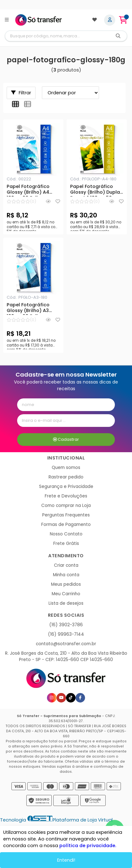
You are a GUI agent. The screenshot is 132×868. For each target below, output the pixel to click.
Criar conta (66, 565)
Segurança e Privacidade (66, 487)
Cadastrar (66, 439)
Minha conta (66, 575)
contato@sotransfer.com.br (66, 644)
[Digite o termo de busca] (57, 36)
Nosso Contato (66, 534)
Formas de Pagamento (66, 525)
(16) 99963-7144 (66, 634)
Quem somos (66, 468)
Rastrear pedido (66, 477)
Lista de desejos (66, 603)
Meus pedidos (66, 584)
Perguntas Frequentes (66, 515)
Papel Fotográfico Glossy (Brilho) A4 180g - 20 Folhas (28, 190)
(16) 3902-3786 (66, 625)
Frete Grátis (66, 543)
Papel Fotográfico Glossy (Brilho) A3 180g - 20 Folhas (28, 309)
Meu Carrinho (66, 594)
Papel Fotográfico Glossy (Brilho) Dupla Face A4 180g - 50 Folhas (95, 190)
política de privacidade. (88, 846)
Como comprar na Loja (66, 506)
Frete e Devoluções (66, 496)
